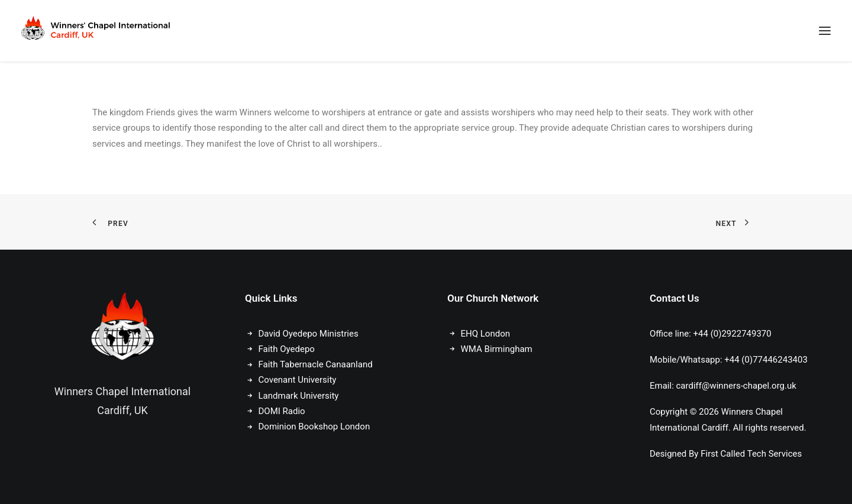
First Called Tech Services (751, 454)
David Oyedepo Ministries (309, 334)
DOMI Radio (282, 411)
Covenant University (299, 380)
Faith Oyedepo (287, 349)
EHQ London (485, 334)
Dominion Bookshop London (314, 427)
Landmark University (299, 396)
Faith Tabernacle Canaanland (316, 364)
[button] (825, 31)
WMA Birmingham (497, 349)
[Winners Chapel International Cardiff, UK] (97, 31)
